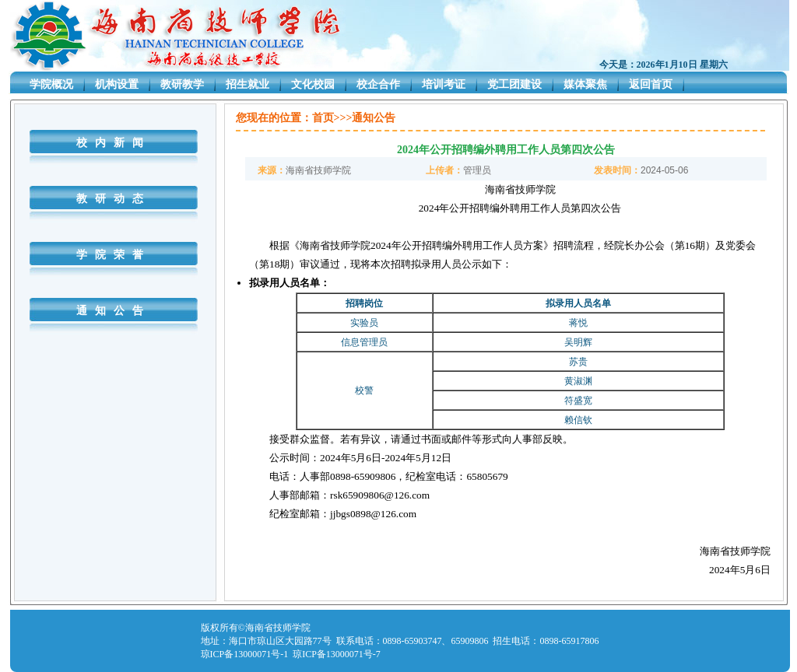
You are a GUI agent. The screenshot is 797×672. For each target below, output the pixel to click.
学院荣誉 (114, 255)
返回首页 (651, 84)
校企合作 (378, 84)
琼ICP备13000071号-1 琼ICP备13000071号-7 (291, 654)
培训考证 (444, 84)
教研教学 (182, 84)
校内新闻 (114, 143)
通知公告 (114, 311)
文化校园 (313, 84)
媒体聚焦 (585, 84)
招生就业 (248, 84)
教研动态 (114, 199)
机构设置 (117, 84)
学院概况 (51, 84)
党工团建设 (514, 84)
